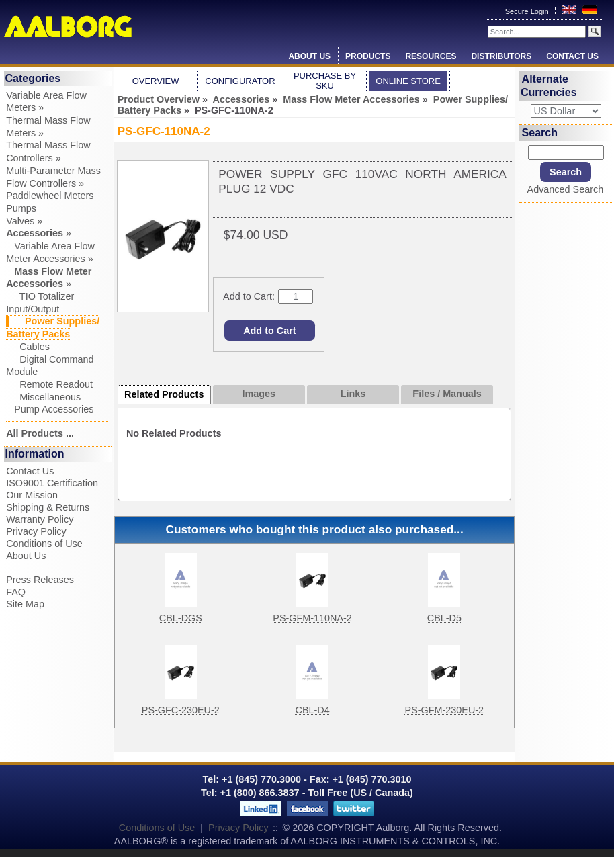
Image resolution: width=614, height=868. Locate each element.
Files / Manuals (447, 394)
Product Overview (159, 99)
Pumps (21, 208)
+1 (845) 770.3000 (260, 779)
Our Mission (32, 495)
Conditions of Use (44, 544)
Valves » (24, 221)
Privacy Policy (36, 531)
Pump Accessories (50, 409)
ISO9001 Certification (52, 483)
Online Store (408, 81)
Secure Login (528, 11)
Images (259, 394)
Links (353, 394)
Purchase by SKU (325, 81)
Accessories (242, 99)
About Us (309, 56)
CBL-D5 (444, 618)
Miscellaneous (43, 397)
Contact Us (572, 56)
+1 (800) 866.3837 (260, 793)
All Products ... (40, 433)
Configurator (240, 81)
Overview (156, 81)
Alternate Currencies (549, 86)
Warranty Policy (40, 519)
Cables (28, 347)
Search (540, 133)
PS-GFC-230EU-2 (181, 710)
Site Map (25, 604)
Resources (431, 56)
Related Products (164, 394)
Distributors (501, 56)
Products (368, 56)
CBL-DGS (181, 618)
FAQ (16, 592)
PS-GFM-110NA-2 (312, 618)
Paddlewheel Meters (50, 196)
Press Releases (40, 580)
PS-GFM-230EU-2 (445, 710)
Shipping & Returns (48, 507)
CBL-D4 (313, 710)
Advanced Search (566, 189)
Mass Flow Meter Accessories (351, 99)
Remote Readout (49, 384)
